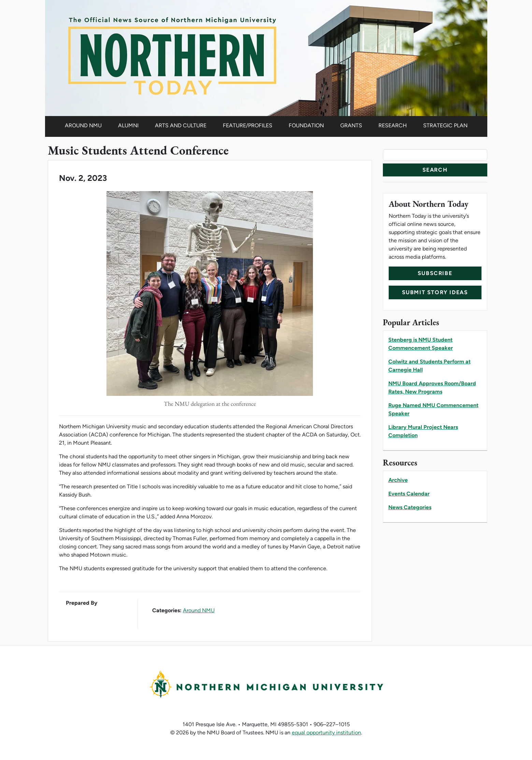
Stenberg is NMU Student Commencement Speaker (421, 344)
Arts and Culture (181, 125)
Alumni (128, 125)
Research (393, 125)
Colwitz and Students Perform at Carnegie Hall (429, 366)
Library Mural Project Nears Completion (423, 431)
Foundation (306, 125)
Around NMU (83, 125)
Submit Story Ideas (435, 292)
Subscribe (435, 273)
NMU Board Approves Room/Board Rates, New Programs (432, 388)
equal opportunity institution (326, 733)
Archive (398, 480)
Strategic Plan (445, 125)
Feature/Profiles (248, 125)
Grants (351, 125)
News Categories (410, 507)
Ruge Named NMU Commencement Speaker (433, 409)
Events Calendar (409, 494)
